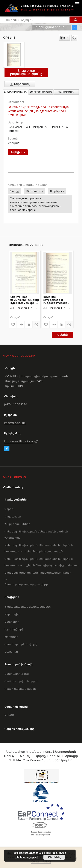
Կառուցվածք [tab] (66, 92)
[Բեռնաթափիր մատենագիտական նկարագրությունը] (21, 325)
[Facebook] (7, 449)
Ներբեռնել (19, 84)
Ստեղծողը (12, 622)
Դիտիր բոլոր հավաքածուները (26, 584)
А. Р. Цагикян (53, 127)
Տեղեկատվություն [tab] (41, 92)
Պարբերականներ (17, 524)
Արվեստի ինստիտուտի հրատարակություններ (38, 573)
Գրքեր (9, 509)
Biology (14, 191)
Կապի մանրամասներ (20, 689)
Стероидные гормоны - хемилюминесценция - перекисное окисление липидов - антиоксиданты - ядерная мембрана (35, 204)
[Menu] (77, 3)
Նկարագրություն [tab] (16, 92)
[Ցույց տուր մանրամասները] (36, 325)
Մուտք (9, 715)
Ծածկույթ (11, 652)
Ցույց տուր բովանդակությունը (26, 72)
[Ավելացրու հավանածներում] (74, 38)
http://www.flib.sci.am (18, 441)
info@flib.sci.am (15, 423)
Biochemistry (35, 191)
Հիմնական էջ (13, 487)
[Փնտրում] (76, 20)
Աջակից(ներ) (14, 629)
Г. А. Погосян (16, 127)
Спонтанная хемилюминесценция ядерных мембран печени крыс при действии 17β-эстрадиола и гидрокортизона (25, 300)
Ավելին (62, 335)
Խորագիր (11, 637)
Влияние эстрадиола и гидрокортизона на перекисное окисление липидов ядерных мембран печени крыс (57, 300)
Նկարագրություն (17, 674)
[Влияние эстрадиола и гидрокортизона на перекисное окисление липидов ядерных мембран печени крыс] (58, 273)
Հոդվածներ (13, 516)
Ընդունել (54, 857)
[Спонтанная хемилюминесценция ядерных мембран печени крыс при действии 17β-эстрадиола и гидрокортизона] (25, 273)
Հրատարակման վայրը (21, 644)
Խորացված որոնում (52, 27)
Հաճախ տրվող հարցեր (21, 681)
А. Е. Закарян (35, 127)
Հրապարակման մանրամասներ (28, 607)
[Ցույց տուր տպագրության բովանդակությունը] (29, 325)
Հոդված (14, 143)
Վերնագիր (12, 614)
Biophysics (57, 191)
